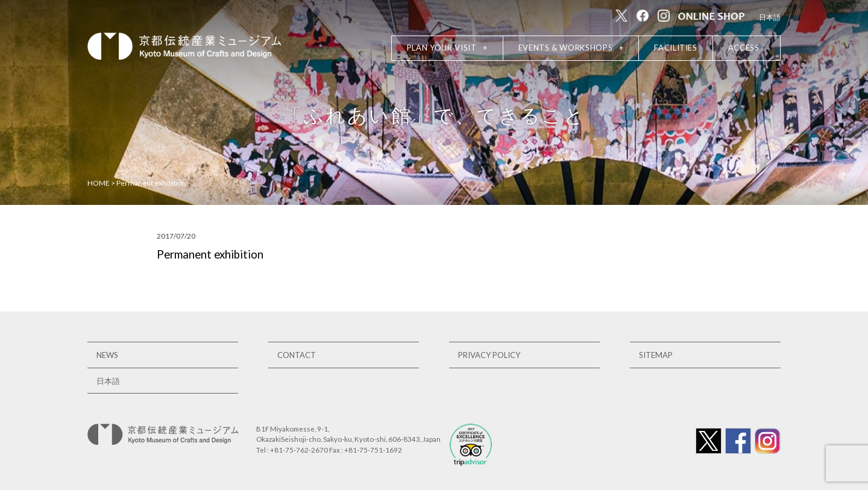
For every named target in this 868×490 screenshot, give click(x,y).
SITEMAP (656, 355)
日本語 (770, 17)
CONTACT (297, 355)
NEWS (107, 355)
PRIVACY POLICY (489, 355)
